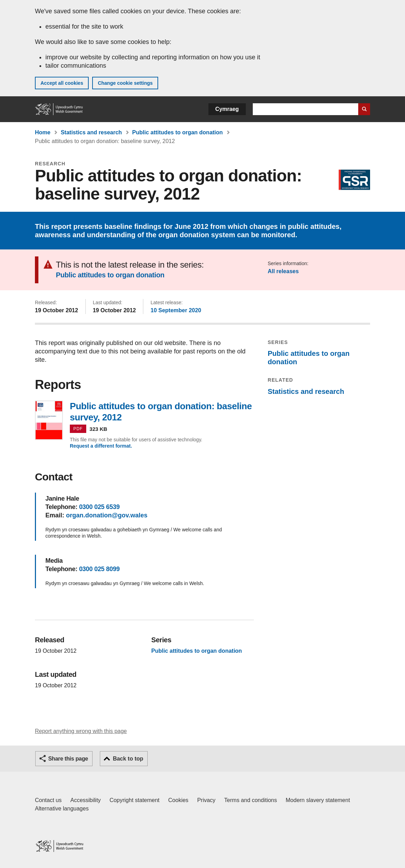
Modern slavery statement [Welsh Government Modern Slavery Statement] (318, 800)
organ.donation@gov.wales (107, 515)
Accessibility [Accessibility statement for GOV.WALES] (85, 800)
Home (43, 132)
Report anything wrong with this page (81, 731)
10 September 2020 (176, 310)
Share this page (68, 759)
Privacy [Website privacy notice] (206, 800)
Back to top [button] (128, 759)
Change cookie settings (125, 83)
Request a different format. (101, 446)
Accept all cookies (62, 83)
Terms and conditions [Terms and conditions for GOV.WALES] (251, 800)
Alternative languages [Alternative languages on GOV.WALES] (62, 809)
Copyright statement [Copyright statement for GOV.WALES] (135, 800)
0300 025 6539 (99, 507)
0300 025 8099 (99, 569)
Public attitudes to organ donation (178, 132)
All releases (283, 271)
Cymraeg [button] (227, 109)
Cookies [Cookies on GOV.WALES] (178, 800)
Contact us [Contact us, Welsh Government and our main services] (48, 800)
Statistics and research (91, 132)
